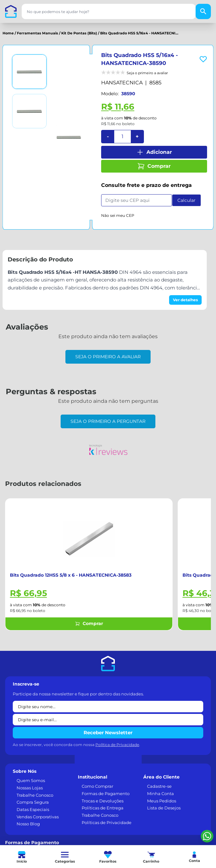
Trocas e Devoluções (103, 801)
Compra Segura (33, 802)
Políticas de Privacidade (107, 822)
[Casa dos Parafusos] (11, 11)
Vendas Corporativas (38, 817)
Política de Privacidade (117, 745)
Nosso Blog (28, 824)
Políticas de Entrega (103, 808)
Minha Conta (160, 793)
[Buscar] (203, 11)
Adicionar (154, 152)
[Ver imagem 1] (29, 72)
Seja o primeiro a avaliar (108, 357)
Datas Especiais (33, 809)
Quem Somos (31, 780)
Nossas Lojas (30, 788)
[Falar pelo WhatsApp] (207, 836)
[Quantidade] (123, 137)
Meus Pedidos (162, 801)
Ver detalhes (185, 300)
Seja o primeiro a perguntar (108, 421)
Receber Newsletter (108, 733)
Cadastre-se (159, 786)
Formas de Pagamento (106, 793)
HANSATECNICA (122, 83)
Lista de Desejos (164, 808)
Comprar (154, 166)
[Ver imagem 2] (29, 111)
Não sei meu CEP (118, 215)
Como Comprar (97, 786)
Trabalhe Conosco (35, 795)
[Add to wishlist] (203, 59)
